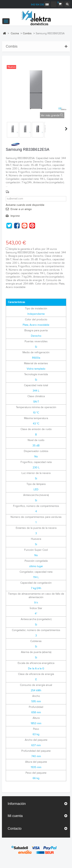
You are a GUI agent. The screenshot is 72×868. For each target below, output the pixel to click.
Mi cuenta (15, 816)
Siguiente (66, 129)
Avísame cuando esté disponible (25, 205)
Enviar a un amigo (21, 209)
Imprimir (15, 216)
